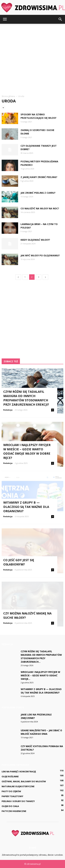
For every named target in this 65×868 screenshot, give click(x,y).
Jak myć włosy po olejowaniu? (40, 255)
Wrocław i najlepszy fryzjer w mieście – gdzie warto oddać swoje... (40, 675)
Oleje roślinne (10, 776)
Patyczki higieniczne (14, 811)
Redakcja (8, 410)
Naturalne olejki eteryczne (18, 786)
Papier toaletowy (12, 796)
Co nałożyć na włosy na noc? (40, 208)
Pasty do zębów (11, 791)
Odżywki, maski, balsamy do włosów (24, 781)
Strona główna (8, 96)
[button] (60, 19)
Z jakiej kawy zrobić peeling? (39, 177)
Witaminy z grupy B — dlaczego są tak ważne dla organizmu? (26, 507)
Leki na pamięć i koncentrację (19, 772)
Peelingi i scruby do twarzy (18, 801)
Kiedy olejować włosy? (35, 240)
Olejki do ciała (10, 806)
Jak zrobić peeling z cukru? (38, 193)
